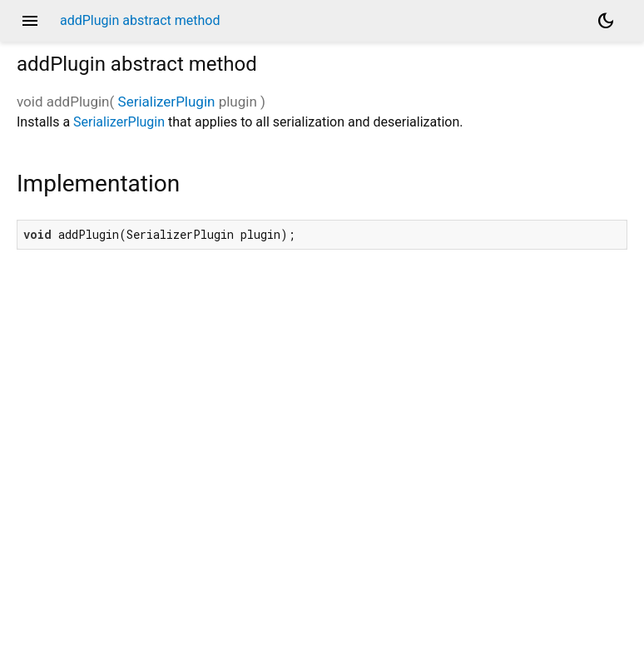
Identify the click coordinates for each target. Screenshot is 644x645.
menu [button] (30, 21)
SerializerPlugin (167, 102)
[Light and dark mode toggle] (606, 21)
